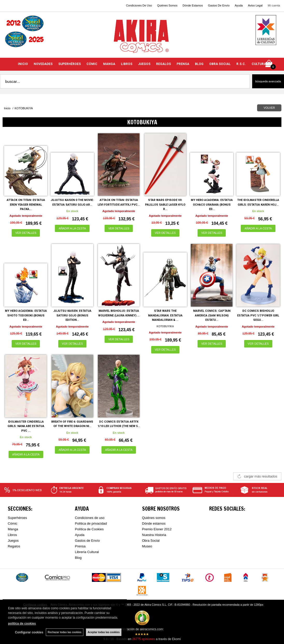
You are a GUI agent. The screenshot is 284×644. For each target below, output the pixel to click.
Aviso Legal (255, 5)
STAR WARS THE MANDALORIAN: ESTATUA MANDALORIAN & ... (165, 315)
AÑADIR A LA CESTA (72, 228)
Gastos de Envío (87, 541)
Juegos (13, 541)
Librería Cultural (87, 552)
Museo (147, 546)
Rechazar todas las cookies (65, 632)
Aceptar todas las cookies (104, 632)
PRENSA (183, 64)
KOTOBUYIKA (165, 326)
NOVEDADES (43, 64)
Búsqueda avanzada (268, 81)
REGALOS (163, 64)
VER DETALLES (26, 233)
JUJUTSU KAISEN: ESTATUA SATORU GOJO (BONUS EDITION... (72, 315)
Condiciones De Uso (139, 5)
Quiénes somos (154, 518)
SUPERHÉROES (70, 64)
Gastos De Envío (219, 5)
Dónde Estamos (193, 5)
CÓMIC (92, 64)
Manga (13, 529)
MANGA (109, 64)
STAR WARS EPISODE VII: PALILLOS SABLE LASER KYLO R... (165, 205)
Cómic (13, 523)
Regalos (14, 546)
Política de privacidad (91, 523)
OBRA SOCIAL (220, 64)
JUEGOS (144, 64)
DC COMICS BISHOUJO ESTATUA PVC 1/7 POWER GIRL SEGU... (258, 315)
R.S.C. (241, 64)
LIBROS (127, 64)
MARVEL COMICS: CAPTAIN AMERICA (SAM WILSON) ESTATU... (212, 315)
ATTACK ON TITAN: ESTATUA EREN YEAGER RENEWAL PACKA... (26, 205)
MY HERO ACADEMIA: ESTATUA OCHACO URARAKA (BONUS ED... (212, 205)
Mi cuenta (274, 5)
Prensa (80, 546)
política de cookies (22, 624)
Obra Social (151, 541)
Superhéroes (17, 518)
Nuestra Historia (154, 535)
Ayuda (239, 5)
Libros (12, 535)
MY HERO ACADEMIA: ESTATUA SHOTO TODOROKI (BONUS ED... (26, 315)
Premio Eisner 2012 (157, 529)
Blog (78, 558)
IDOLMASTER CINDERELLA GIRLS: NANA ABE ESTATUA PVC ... (26, 426)
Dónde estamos (154, 523)
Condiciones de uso (90, 518)
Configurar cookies (29, 632)
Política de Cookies (89, 529)
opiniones (143, 639)
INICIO (23, 64)
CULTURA (259, 64)
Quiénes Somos (167, 5)
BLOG (199, 64)
